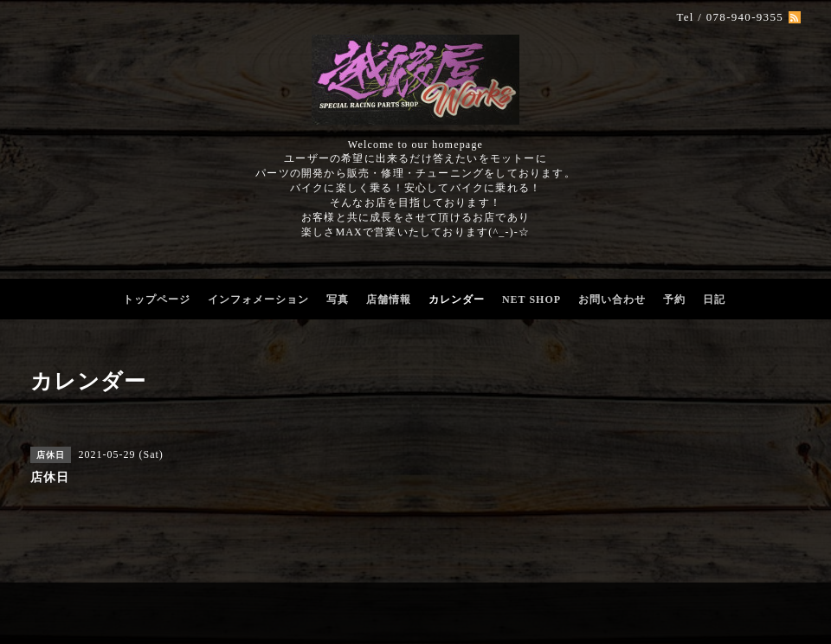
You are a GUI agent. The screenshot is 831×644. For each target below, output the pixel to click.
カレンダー (457, 299)
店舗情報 (389, 299)
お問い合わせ (612, 299)
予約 (674, 299)
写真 (338, 299)
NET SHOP (531, 299)
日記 (714, 299)
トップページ (157, 299)
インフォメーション (258, 299)
